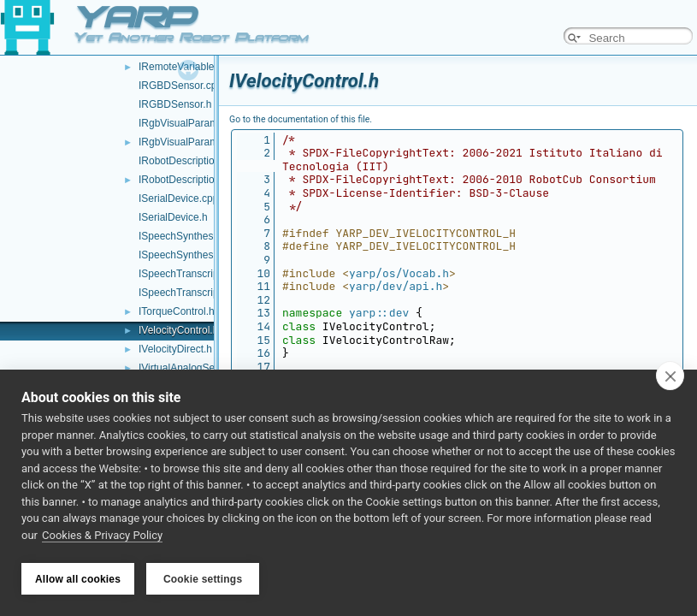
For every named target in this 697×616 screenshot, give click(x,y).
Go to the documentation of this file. (301, 119)
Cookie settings (203, 579)
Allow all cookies (78, 579)
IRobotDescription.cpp (189, 161)
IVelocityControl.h (178, 330)
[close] (670, 378)
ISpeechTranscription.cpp (197, 274)
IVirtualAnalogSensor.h (191, 368)
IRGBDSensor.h (175, 104)
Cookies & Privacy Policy (102, 538)
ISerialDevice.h (173, 217)
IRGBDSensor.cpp (180, 86)
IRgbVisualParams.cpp (191, 123)
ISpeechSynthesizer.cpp (194, 236)
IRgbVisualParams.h (185, 142)
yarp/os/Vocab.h (399, 273)
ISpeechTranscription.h (191, 293)
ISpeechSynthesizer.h (188, 255)
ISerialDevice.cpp (178, 198)
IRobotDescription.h (183, 180)
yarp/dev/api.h (396, 286)
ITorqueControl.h (177, 311)
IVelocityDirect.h (175, 349)
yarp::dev (379, 313)
